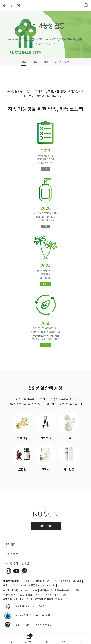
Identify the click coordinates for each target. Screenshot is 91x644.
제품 (24, 62)
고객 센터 (11, 545)
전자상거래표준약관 (42, 581)
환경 (46, 62)
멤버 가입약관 (9, 586)
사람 (35, 62)
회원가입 (46, 526)
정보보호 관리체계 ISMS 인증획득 (24, 607)
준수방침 (26, 581)
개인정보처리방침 (11, 581)
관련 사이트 (12, 554)
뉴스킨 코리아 (62, 62)
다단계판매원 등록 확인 (29, 586)
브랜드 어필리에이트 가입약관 (67, 581)
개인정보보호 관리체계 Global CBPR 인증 (28, 625)
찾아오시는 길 (49, 586)
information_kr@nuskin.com (48, 599)
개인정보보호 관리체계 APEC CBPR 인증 (27, 616)
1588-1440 (18, 599)
